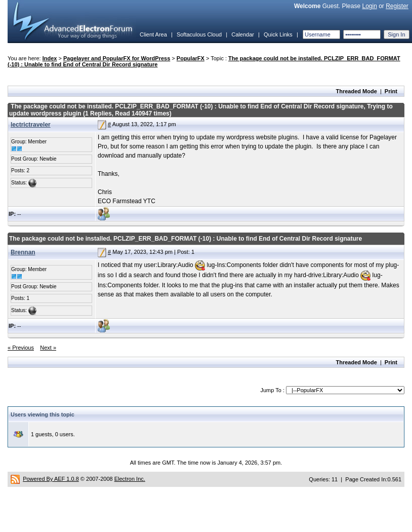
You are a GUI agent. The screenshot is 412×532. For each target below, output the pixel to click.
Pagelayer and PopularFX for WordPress (117, 58)
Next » (48, 348)
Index (50, 58)
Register (397, 6)
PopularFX (191, 58)
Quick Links (278, 34)
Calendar (243, 34)
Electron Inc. (130, 479)
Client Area (153, 34)
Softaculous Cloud (199, 34)
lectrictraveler (31, 125)
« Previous (21, 348)
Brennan (23, 252)
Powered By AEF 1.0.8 (51, 479)
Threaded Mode (357, 91)
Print (391, 91)
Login (369, 6)
